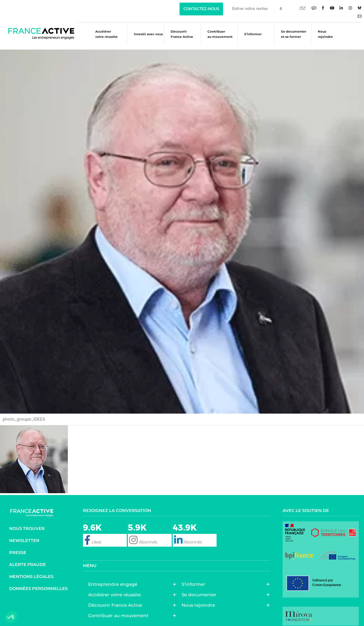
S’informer (251, 35)
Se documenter (200, 590)
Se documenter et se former (293, 34)
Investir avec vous (145, 35)
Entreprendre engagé (114, 579)
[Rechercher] (281, 8)
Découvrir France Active (179, 34)
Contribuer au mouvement (218, 34)
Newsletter (24, 536)
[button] (11, 617)
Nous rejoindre (325, 34)
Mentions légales (31, 572)
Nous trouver (27, 524)
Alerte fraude (28, 560)
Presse (18, 548)
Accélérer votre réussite (102, 34)
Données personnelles (38, 584)
